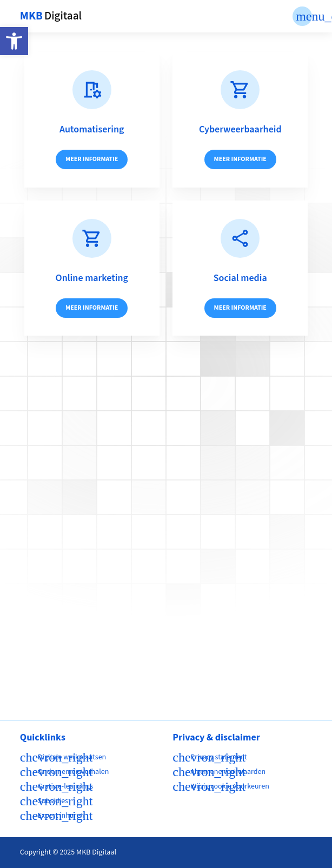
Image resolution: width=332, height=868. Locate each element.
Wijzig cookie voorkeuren (230, 786)
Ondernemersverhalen (73, 772)
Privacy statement (219, 757)
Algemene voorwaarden (228, 772)
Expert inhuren (61, 816)
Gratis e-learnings (65, 786)
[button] (14, 41)
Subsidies (53, 801)
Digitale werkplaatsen (72, 757)
